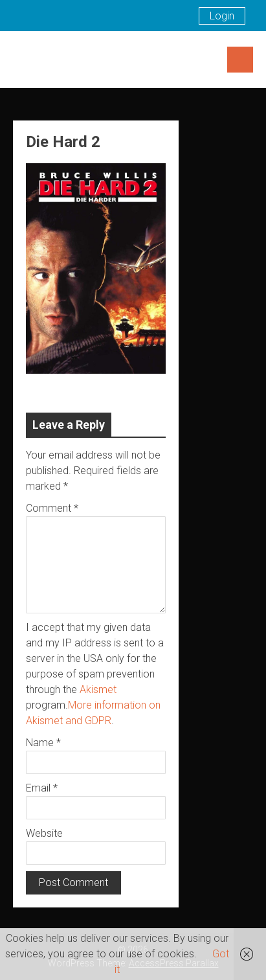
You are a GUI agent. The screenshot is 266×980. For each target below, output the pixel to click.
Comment (52, 508)
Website (44, 833)
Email (42, 788)
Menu (240, 60)
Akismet (98, 689)
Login (222, 16)
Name (43, 743)
